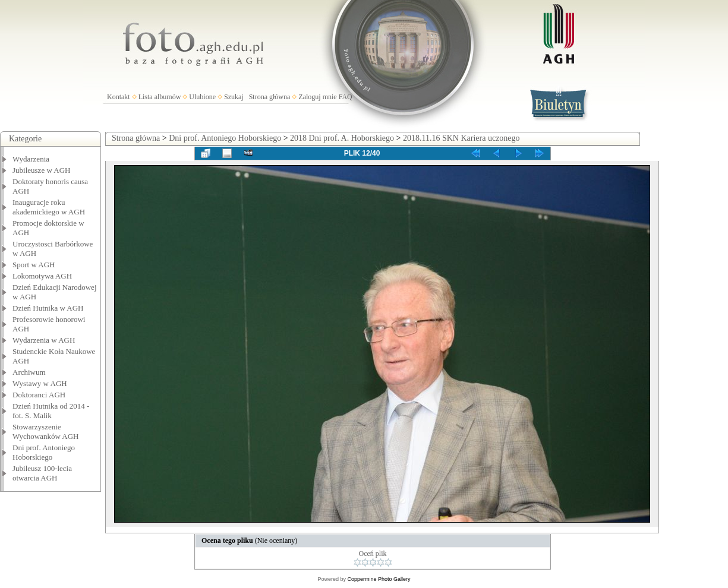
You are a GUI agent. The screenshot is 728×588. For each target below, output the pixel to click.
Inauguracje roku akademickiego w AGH (49, 207)
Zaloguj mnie (317, 97)
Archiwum (29, 372)
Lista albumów (160, 97)
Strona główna (270, 97)
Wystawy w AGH (40, 383)
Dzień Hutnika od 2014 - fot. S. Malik (51, 411)
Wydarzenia (31, 159)
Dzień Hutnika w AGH (48, 308)
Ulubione (202, 97)
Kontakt (119, 97)
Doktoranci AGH (39, 395)
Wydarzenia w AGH (44, 340)
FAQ (346, 97)
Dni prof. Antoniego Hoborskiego (44, 452)
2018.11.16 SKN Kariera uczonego (461, 138)
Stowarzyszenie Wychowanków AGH (46, 431)
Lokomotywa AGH (42, 276)
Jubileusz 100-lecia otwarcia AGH (42, 473)
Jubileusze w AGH (42, 170)
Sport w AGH (34, 265)
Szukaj (234, 97)
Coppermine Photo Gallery (379, 579)
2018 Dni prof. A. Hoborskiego (342, 138)
